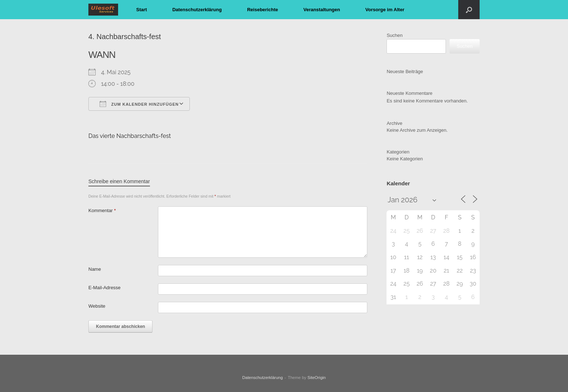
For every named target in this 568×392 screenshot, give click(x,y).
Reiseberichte (262, 10)
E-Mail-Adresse (105, 288)
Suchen (394, 35)
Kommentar (102, 210)
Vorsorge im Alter (385, 10)
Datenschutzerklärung (197, 10)
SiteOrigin (317, 378)
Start (142, 10)
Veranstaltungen (321, 10)
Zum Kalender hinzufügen (139, 104)
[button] (469, 10)
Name (95, 269)
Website (97, 306)
